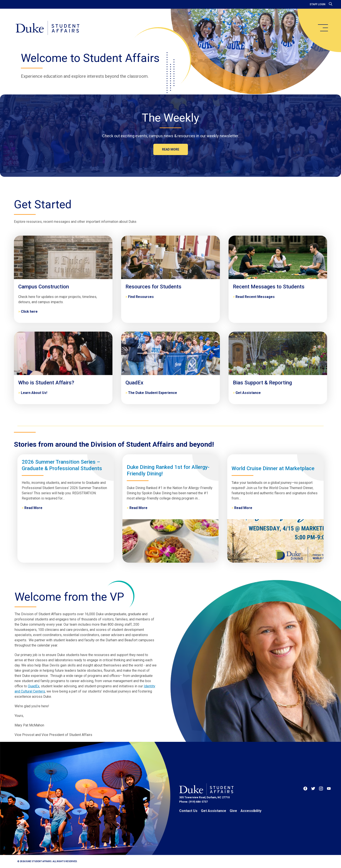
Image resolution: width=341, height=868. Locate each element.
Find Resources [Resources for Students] (141, 297)
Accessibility (251, 811)
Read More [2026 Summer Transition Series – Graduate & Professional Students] (33, 508)
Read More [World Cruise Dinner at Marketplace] (243, 508)
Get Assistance (214, 811)
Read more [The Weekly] (171, 149)
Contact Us (188, 811)
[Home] (48, 28)
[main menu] (323, 28)
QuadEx (34, 686)
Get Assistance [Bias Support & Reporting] (248, 393)
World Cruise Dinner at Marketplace (273, 468)
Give (233, 811)
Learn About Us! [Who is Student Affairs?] (34, 393)
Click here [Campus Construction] (29, 312)
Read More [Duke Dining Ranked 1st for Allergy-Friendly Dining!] (138, 508)
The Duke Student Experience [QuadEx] (153, 393)
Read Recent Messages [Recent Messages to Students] (255, 297)
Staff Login (318, 4)
